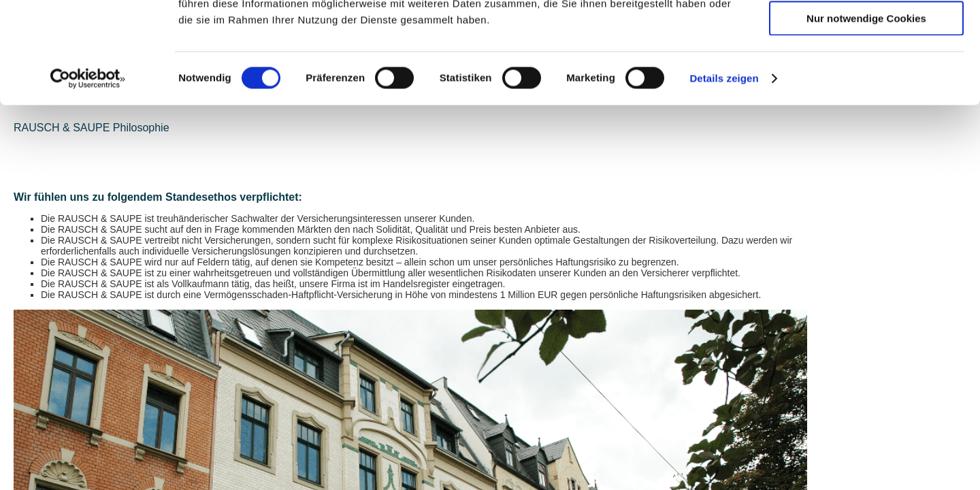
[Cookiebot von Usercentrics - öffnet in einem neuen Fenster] (88, 174)
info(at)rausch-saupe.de (394, 476)
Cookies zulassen (866, 34)
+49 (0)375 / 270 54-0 (393, 454)
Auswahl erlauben (866, 74)
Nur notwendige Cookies (866, 113)
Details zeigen (724, 173)
